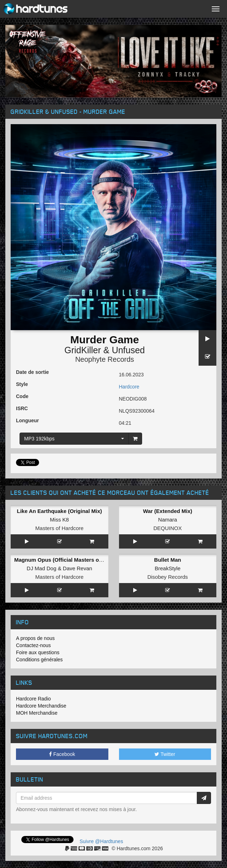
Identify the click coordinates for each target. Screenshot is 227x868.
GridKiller (83, 350)
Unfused (128, 350)
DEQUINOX (168, 528)
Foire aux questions (38, 652)
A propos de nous (35, 638)
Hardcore (129, 387)
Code (22, 396)
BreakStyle (167, 568)
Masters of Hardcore (59, 528)
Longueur (28, 420)
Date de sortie (33, 372)
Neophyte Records (105, 359)
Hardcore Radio (33, 699)
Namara (167, 520)
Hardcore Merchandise (41, 706)
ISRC (22, 408)
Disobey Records (168, 577)
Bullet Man (168, 560)
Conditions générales (39, 660)
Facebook (62, 754)
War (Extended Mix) (167, 511)
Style (22, 384)
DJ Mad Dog (41, 568)
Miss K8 (60, 520)
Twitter (165, 754)
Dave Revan (78, 568)
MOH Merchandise (37, 713)
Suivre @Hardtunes (101, 841)
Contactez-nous (33, 645)
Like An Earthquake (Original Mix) (60, 511)
